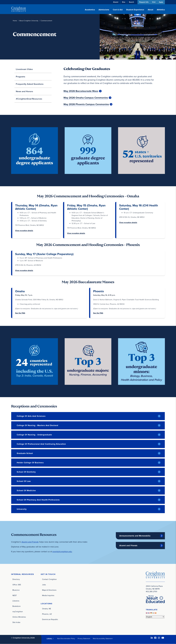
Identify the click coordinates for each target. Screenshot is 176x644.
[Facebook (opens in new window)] (155, 638)
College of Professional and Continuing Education (41, 444)
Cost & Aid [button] (118, 10)
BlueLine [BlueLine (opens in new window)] (16, 590)
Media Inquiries (48, 595)
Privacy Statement (84, 639)
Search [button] (131, 2)
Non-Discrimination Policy (66, 639)
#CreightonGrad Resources (29, 99)
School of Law (24, 481)
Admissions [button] (104, 10)
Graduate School (25, 453)
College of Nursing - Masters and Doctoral (37, 425)
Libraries (16, 601)
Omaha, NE (47, 609)
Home (15, 21)
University (22, 509)
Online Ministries (19, 617)
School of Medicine (26, 490)
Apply (161, 2)
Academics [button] (90, 10)
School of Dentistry (26, 472)
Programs (20, 77)
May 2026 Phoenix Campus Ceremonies (86, 104)
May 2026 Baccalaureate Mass (81, 91)
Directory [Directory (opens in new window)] (16, 579)
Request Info (144, 2)
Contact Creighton (49, 579)
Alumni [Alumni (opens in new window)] (115, 2)
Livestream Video (24, 69)
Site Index (16, 622)
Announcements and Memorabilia (135, 536)
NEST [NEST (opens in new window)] (15, 595)
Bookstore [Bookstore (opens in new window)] (16, 606)
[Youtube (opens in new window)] (163, 638)
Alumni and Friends (30, 542)
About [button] (150, 10)
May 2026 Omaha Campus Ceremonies (86, 98)
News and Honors (24, 91)
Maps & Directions (49, 590)
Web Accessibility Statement (103, 639)
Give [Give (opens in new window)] (123, 2)
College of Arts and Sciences (31, 416)
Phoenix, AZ (47, 614)
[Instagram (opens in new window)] (159, 638)
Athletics (161, 10)
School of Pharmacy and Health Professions (38, 500)
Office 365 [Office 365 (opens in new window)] (17, 585)
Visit (154, 2)
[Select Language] (155, 617)
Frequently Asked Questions (30, 84)
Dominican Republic (50, 619)
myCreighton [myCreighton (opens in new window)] (18, 612)
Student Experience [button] (135, 10)
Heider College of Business (30, 463)
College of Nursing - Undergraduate (34, 435)
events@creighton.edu (62, 552)
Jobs (44, 585)
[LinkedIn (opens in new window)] (152, 638)
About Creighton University (29, 21)
